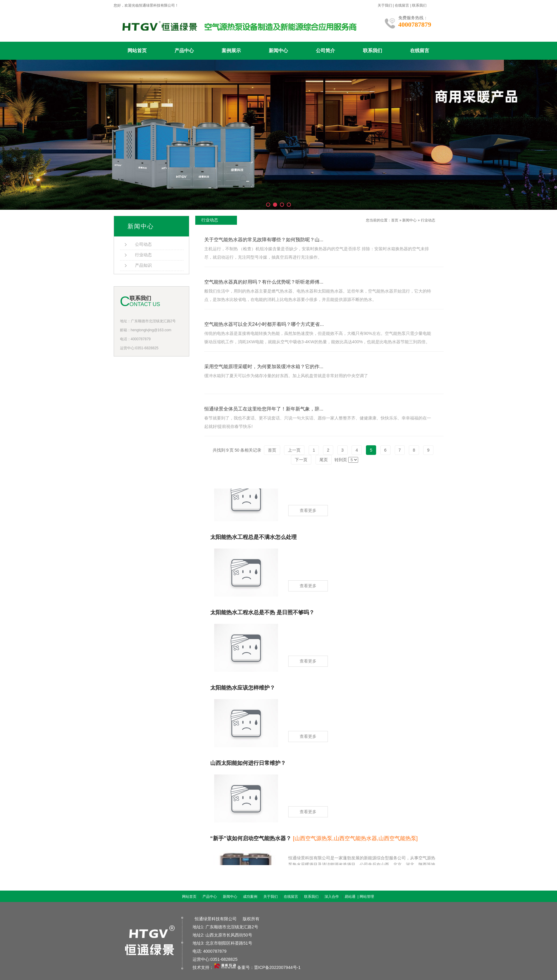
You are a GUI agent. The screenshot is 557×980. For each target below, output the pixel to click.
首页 (395, 220)
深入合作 (332, 897)
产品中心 (184, 51)
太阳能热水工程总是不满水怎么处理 (253, 539)
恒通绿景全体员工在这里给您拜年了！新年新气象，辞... (264, 409)
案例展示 (231, 51)
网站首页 (137, 51)
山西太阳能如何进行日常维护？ (248, 765)
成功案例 (250, 897)
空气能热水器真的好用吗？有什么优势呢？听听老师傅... (264, 282)
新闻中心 (278, 51)
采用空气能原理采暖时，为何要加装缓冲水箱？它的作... (264, 367)
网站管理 (367, 897)
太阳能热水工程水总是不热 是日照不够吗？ (262, 614)
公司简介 (325, 51)
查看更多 (308, 512)
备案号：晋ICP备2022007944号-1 (269, 967)
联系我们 (419, 5)
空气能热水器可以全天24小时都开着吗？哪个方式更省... (264, 324)
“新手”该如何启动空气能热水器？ (314, 840)
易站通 (352, 897)
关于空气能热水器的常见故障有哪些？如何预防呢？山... (264, 240)
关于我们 (385, 5)
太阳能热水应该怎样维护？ (243, 689)
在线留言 (402, 5)
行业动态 (428, 220)
